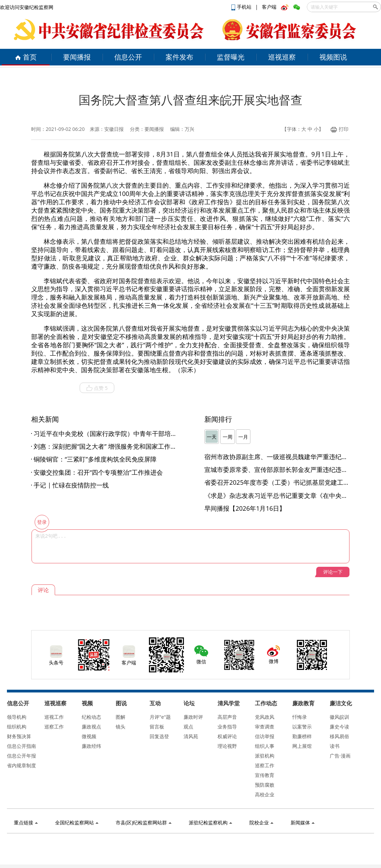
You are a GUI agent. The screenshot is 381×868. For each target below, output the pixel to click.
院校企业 (261, 822)
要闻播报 (77, 57)
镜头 (121, 727)
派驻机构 (265, 756)
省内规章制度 (21, 765)
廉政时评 (193, 717)
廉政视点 (91, 727)
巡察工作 (54, 727)
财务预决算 (19, 736)
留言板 (157, 727)
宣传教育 (265, 775)
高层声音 (227, 717)
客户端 (269, 7)
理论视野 (227, 746)
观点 (188, 727)
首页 (26, 57)
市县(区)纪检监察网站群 (144, 822)
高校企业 (265, 794)
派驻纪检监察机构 (210, 822)
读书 (335, 746)
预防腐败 (265, 785)
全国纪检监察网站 (77, 822)
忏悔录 (300, 717)
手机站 (242, 7)
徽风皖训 (339, 717)
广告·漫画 (340, 756)
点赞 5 (97, 388)
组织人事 (265, 746)
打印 (340, 129)
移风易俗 (339, 736)
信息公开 (128, 57)
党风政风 (265, 717)
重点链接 (26, 822)
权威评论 (227, 736)
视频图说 (333, 57)
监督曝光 (231, 57)
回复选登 (159, 736)
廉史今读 (339, 727)
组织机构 (17, 727)
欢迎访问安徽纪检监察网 (27, 7)
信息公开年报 (21, 756)
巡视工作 (54, 717)
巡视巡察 (282, 57)
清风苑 (191, 736)
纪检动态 (91, 717)
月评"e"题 (160, 717)
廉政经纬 (91, 746)
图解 (121, 717)
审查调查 (265, 727)
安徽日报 (114, 129)
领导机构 (17, 717)
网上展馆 (302, 746)
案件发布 (179, 57)
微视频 (89, 736)
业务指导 (227, 727)
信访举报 (265, 736)
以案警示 (302, 727)
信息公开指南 (21, 746)
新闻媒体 (303, 822)
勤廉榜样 (302, 736)
